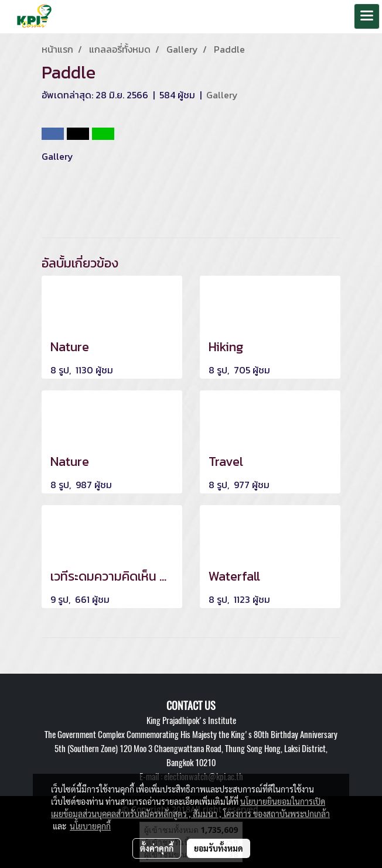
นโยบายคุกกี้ (90, 826)
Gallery (222, 95)
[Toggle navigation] (367, 16)
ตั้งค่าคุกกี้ (157, 848)
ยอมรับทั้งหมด (219, 848)
